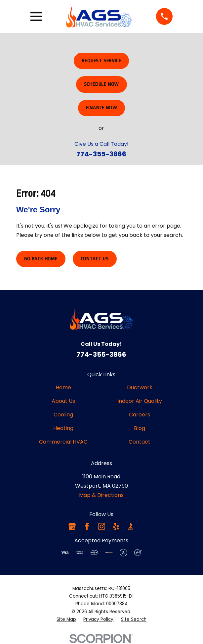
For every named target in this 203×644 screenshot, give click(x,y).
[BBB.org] (131, 526)
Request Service (101, 61)
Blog (140, 428)
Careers (140, 415)
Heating (63, 428)
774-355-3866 (101, 154)
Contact (140, 442)
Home (63, 387)
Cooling (63, 415)
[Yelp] (116, 526)
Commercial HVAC (63, 442)
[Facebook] (87, 526)
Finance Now (102, 108)
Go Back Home (41, 259)
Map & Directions (101, 495)
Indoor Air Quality (140, 401)
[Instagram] (101, 526)
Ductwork (140, 387)
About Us (63, 401)
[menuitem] (66, 619)
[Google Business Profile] (72, 526)
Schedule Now (102, 84)
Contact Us (95, 259)
